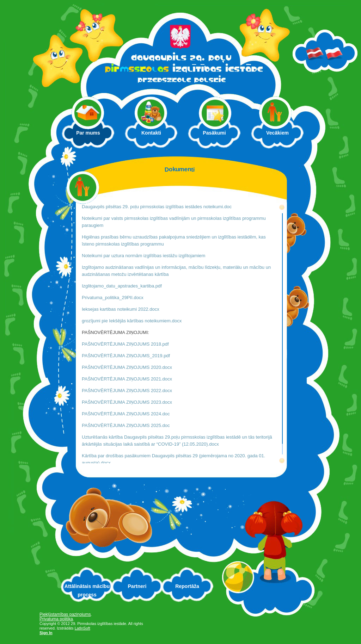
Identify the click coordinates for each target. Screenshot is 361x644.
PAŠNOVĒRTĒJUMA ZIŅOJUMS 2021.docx (127, 379)
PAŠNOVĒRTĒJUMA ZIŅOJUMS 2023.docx (127, 402)
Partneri (137, 586)
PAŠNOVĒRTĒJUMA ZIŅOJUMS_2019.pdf (126, 356)
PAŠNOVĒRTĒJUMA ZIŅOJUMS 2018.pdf (125, 344)
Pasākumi (214, 133)
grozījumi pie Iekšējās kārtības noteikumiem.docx (132, 321)
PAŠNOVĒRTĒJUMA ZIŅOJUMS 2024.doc (126, 414)
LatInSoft (82, 628)
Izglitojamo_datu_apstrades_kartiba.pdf (123, 286)
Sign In (46, 633)
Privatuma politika (56, 619)
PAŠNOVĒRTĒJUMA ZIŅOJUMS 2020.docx (127, 367)
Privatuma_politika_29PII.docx (113, 298)
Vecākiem (281, 135)
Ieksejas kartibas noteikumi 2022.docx (121, 309)
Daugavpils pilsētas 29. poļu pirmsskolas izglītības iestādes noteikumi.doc (157, 207)
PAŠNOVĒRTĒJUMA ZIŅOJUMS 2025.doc (126, 425)
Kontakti (151, 133)
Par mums (92, 135)
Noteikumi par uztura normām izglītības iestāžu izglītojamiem (143, 256)
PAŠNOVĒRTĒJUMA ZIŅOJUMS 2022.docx (127, 391)
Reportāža (187, 586)
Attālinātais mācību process (87, 590)
